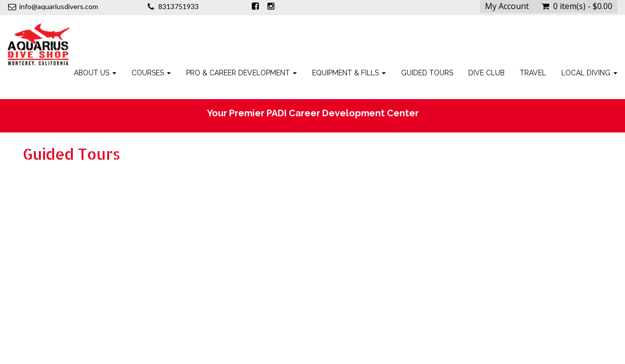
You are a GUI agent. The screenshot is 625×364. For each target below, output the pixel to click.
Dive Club (486, 73)
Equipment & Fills (349, 73)
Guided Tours (427, 73)
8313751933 (178, 6)
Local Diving (589, 73)
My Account (507, 6)
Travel (533, 73)
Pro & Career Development (241, 73)
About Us (95, 73)
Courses (151, 73)
